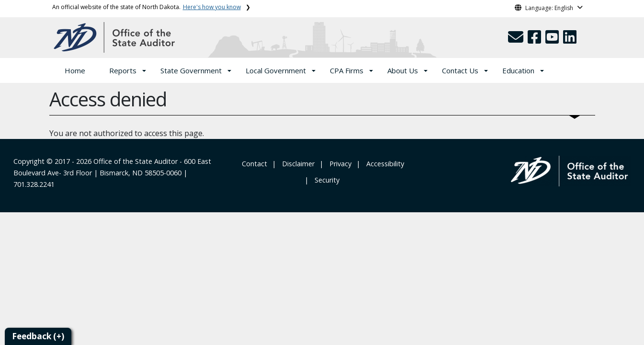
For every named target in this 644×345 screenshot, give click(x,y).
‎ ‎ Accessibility (383, 164)
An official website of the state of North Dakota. (147, 7)
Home (75, 70)
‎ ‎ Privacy (339, 164)
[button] (517, 40)
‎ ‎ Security (325, 180)
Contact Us (460, 70)
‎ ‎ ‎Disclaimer (296, 164)
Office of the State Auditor (136, 161)
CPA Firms (347, 70)
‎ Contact (254, 164)
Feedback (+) (38, 336)
